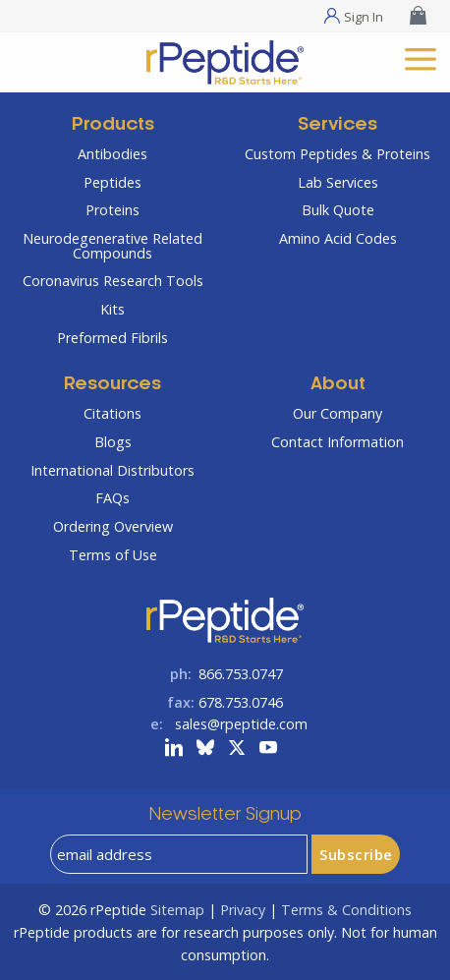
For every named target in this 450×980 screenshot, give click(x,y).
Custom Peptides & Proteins (337, 154)
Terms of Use (113, 555)
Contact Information (337, 442)
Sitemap (177, 910)
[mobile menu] (421, 57)
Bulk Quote (338, 210)
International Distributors (112, 470)
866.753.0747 (241, 674)
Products (113, 125)
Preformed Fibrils (112, 338)
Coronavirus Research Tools (113, 281)
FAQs (112, 498)
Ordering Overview (113, 526)
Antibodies (112, 154)
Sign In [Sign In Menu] (364, 16)
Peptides (112, 182)
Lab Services (338, 182)
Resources (112, 385)
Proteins (112, 210)
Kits (112, 309)
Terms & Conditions (346, 910)
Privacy (243, 910)
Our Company (337, 413)
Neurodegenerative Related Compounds (112, 245)
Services (337, 125)
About (338, 385)
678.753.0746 (241, 702)
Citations (112, 413)
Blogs (113, 442)
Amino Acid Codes (338, 238)
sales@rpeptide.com (241, 724)
